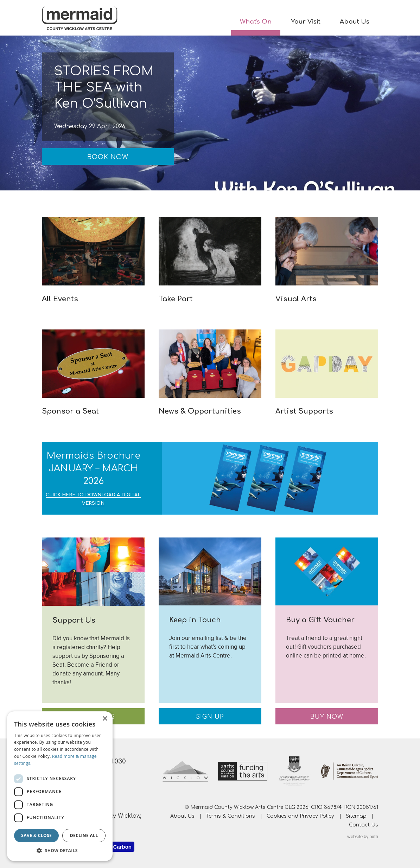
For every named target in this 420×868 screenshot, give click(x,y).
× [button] (105, 719)
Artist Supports (304, 411)
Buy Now (327, 717)
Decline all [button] (84, 835)
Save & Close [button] (36, 835)
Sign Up (210, 717)
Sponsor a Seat (70, 411)
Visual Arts (296, 299)
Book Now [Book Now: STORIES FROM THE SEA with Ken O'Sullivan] (108, 157)
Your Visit (306, 22)
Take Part (176, 299)
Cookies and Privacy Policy (300, 816)
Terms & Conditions (231, 816)
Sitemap (356, 816)
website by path (363, 837)
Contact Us (364, 825)
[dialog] (60, 786)
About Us (355, 22)
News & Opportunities (200, 411)
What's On (256, 22)
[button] (60, 850)
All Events (60, 299)
